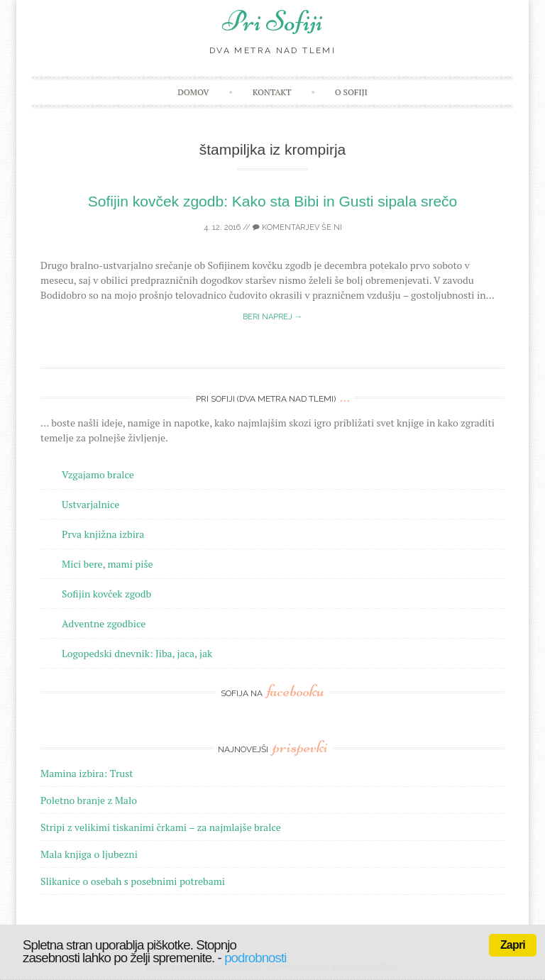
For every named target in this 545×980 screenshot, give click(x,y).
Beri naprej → (272, 317)
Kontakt (272, 92)
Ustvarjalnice (90, 504)
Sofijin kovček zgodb (106, 594)
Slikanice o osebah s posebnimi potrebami (133, 881)
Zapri (513, 945)
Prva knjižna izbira (103, 534)
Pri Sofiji (272, 21)
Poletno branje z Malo (89, 800)
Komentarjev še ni (297, 227)
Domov (193, 92)
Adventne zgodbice (104, 623)
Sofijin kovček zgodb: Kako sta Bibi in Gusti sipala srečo (273, 201)
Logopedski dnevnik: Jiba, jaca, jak (137, 653)
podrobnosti (255, 958)
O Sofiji (351, 92)
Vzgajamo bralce (98, 474)
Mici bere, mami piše (107, 564)
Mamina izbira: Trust (87, 773)
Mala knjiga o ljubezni (89, 854)
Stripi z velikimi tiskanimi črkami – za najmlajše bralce (161, 827)
